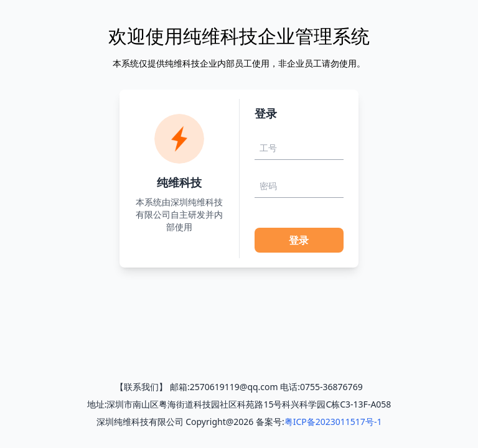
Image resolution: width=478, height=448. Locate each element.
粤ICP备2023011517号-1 (333, 422)
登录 (299, 240)
